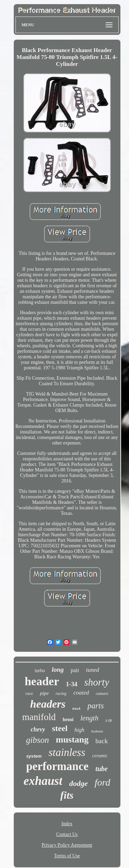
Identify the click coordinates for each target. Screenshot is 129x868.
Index (67, 824)
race (29, 693)
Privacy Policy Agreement (67, 845)
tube (101, 769)
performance (57, 766)
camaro (102, 694)
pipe (44, 693)
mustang (72, 740)
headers (48, 704)
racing (61, 694)
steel (60, 728)
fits (67, 795)
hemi (68, 719)
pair (75, 670)
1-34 (72, 684)
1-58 (108, 721)
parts (95, 706)
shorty (97, 682)
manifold (39, 717)
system (34, 756)
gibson (38, 740)
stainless (67, 752)
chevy (38, 729)
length (90, 718)
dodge (78, 783)
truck (76, 708)
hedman (97, 731)
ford (103, 782)
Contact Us (67, 834)
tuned (93, 670)
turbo (40, 671)
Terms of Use (67, 856)
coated (81, 693)
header (42, 681)
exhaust (43, 781)
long (58, 670)
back (102, 741)
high (79, 730)
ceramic (100, 756)
